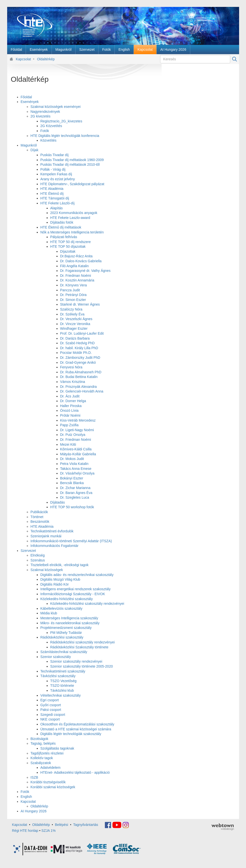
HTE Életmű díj (52, 194)
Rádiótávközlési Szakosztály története (79, 647)
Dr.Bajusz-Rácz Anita (76, 256)
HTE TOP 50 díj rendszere (71, 242)
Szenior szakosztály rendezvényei (76, 661)
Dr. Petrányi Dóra (73, 295)
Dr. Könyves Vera (74, 285)
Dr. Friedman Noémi (76, 276)
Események (30, 102)
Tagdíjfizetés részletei (47, 753)
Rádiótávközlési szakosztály (62, 637)
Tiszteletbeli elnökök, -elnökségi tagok (60, 565)
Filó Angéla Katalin (75, 266)
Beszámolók (40, 522)
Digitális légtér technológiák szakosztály (71, 734)
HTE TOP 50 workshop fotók (72, 507)
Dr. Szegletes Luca (75, 497)
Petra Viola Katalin (74, 464)
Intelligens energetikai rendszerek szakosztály (76, 589)
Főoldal (26, 97)
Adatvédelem (51, 768)
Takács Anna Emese (76, 469)
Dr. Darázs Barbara (75, 338)
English (26, 797)
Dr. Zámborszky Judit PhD (80, 358)
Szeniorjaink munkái (46, 536)
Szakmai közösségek (47, 570)
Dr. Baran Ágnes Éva (76, 493)
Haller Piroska (71, 406)
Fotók (45, 131)
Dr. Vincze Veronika (75, 324)
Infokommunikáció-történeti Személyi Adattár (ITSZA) (71, 541)
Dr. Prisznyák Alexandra (79, 387)
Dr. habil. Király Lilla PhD (79, 348)
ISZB (34, 777)
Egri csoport (50, 700)
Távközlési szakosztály (58, 676)
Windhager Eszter (74, 328)
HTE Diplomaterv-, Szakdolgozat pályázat (72, 184)
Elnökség (38, 555)
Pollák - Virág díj (53, 169)
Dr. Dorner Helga (73, 401)
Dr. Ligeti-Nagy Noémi (77, 430)
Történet (37, 517)
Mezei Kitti (68, 444)
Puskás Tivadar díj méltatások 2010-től (70, 164)
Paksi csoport (51, 710)
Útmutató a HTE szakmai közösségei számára (76, 729)
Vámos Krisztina (73, 382)
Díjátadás (58, 502)
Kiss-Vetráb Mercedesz (78, 420)
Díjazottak (68, 251)
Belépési (62, 825)
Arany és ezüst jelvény (58, 179)
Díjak (35, 150)
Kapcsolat (23, 59)
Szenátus (38, 560)
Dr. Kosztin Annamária (77, 280)
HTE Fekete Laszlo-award (70, 218)
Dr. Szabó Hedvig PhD (77, 343)
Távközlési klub (62, 690)
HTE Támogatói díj (55, 198)
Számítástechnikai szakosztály (64, 652)
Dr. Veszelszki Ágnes (76, 319)
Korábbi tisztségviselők (48, 782)
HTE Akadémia (52, 189)
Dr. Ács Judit (70, 396)
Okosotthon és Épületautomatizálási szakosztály (77, 724)
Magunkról (29, 145)
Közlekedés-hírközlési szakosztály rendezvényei (87, 604)
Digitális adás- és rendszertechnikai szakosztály (77, 575)
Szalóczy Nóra (71, 309)
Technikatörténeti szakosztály (63, 671)
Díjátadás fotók (62, 222)
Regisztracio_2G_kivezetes (61, 121)
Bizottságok (39, 739)
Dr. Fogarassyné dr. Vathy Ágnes (85, 271)
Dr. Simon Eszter (73, 300)
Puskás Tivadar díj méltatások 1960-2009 (72, 160)
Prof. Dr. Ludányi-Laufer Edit (82, 333)
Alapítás (57, 208)
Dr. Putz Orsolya (73, 435)
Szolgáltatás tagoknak (57, 748)
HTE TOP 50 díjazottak (68, 246)
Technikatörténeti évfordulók (52, 531)
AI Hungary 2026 (34, 811)
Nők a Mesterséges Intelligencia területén (72, 232)
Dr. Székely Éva (72, 314)
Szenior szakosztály (56, 657)
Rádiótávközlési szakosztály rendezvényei (83, 642)
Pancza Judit (70, 290)
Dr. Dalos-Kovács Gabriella (81, 261)
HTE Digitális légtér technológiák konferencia (65, 136)
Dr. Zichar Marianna (75, 488)
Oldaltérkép (46, 59)
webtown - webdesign (223, 827)
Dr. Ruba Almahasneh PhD (81, 372)
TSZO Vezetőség (64, 681)
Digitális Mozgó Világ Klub (60, 579)
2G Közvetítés (51, 126)
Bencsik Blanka (72, 483)
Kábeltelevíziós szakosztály (61, 608)
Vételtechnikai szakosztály (61, 695)
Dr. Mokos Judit (72, 459)
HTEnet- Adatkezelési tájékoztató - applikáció (75, 772)
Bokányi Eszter (72, 478)
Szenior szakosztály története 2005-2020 (82, 666)
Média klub (49, 613)
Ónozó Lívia (69, 410)
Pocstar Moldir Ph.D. (76, 353)
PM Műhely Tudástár (66, 633)
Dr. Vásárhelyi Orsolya (77, 473)
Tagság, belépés (43, 743)
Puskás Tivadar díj (55, 155)
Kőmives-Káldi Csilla (76, 449)
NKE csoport (50, 719)
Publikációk (39, 512)
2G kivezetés (41, 116)
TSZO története (62, 686)
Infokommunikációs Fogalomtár (55, 546)
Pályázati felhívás (64, 237)
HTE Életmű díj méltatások (61, 227)
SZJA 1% (49, 831)
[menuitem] (17, 49)
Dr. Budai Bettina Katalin (79, 377)
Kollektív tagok (42, 758)
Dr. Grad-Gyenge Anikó (78, 362)
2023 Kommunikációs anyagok (74, 213)
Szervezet (28, 551)
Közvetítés (48, 140)
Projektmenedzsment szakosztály (66, 628)
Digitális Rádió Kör (55, 584)
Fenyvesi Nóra (71, 367)
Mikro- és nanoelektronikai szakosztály (70, 623)
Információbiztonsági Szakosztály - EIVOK (73, 594)
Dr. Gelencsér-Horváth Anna (82, 391)
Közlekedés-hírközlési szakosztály (67, 599)
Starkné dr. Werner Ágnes (80, 304)
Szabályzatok (41, 763)
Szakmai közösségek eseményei (56, 107)
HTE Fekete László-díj (58, 203)
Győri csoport (51, 705)
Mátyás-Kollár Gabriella (78, 454)
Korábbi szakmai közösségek (53, 787)
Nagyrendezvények (45, 112)
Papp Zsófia (69, 425)
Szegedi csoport (53, 715)
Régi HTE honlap (25, 831)
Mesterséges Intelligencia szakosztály (69, 618)
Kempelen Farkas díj (56, 174)
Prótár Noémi (70, 415)
